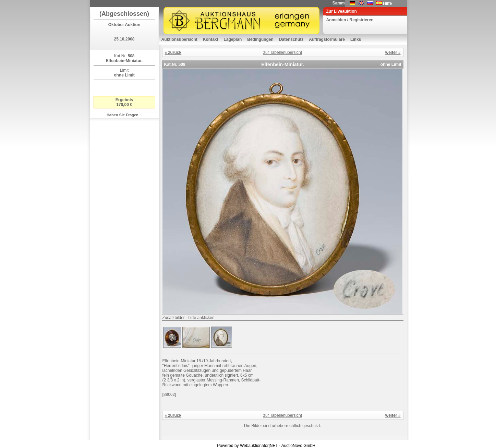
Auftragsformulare (327, 39)
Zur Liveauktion (342, 11)
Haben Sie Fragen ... (125, 115)
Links (356, 39)
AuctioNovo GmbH (298, 446)
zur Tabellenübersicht (283, 52)
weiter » (393, 52)
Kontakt (211, 39)
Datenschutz (291, 39)
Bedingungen (260, 39)
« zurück (173, 52)
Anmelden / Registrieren (350, 20)
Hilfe (387, 3)
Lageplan (233, 39)
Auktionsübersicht (179, 39)
